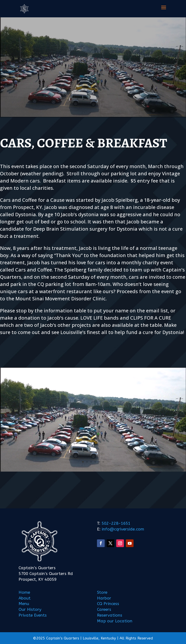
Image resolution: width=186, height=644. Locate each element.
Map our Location (115, 621)
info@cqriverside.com (122, 529)
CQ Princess (108, 604)
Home (24, 592)
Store (102, 592)
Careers (104, 609)
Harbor (104, 598)
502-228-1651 (116, 523)
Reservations (110, 615)
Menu (24, 604)
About (25, 598)
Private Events (33, 615)
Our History (30, 609)
